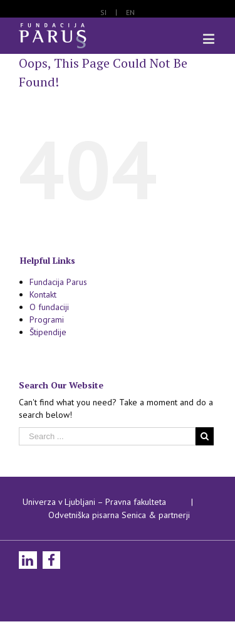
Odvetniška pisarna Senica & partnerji (119, 515)
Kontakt (43, 294)
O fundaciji (49, 307)
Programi (47, 319)
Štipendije (48, 332)
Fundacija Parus (58, 282)
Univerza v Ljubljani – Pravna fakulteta (94, 502)
